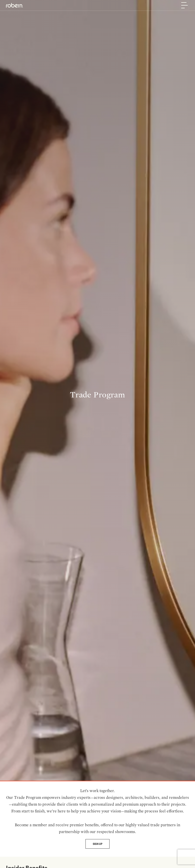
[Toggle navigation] (184, 5)
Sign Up (97, 844)
